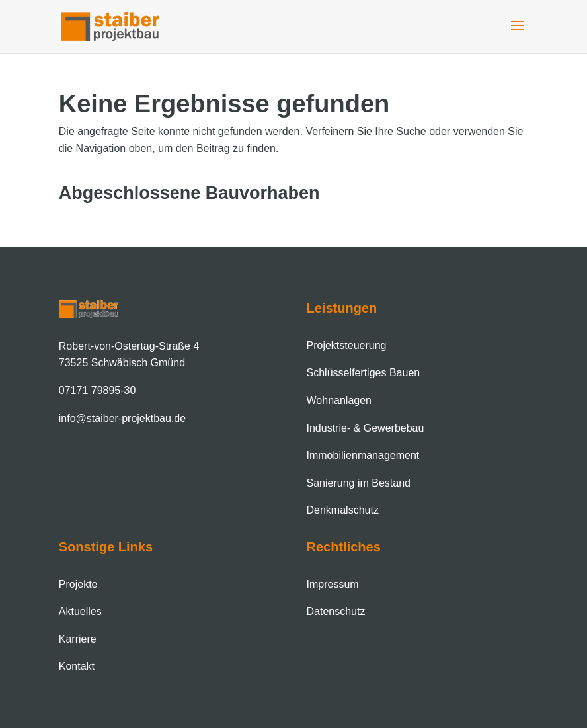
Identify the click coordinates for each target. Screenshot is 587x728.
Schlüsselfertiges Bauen (364, 373)
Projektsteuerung (347, 345)
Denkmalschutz (343, 510)
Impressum (333, 584)
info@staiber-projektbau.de (122, 418)
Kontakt (77, 666)
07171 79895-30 (98, 390)
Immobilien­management (363, 455)
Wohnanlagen (339, 400)
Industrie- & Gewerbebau (366, 428)
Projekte (78, 584)
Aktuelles (80, 611)
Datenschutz (336, 611)
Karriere (78, 639)
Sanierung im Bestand (359, 483)
